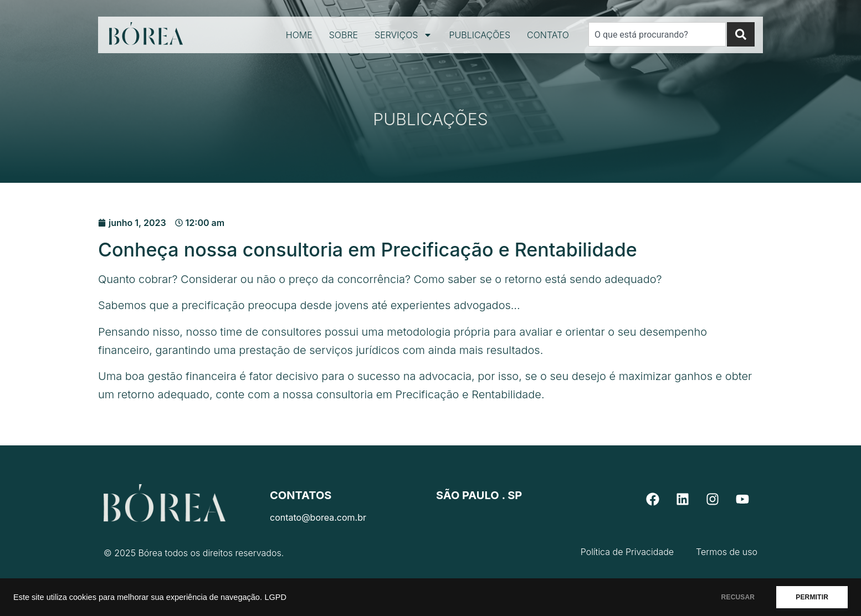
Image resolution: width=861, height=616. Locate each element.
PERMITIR (812, 597)
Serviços (403, 35)
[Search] (741, 34)
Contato (548, 35)
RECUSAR (738, 597)
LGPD (275, 597)
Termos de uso (727, 552)
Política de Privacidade (627, 552)
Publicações (480, 35)
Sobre (344, 35)
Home (299, 35)
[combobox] (657, 34)
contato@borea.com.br (318, 517)
